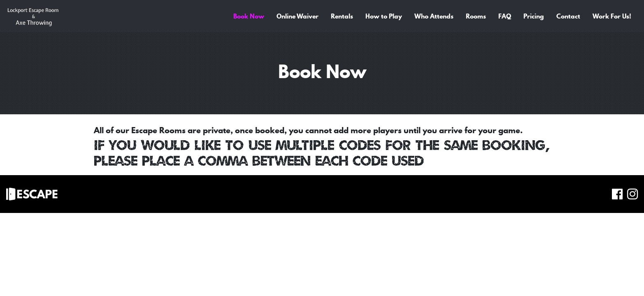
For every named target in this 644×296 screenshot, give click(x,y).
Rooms (476, 16)
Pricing (534, 16)
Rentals (342, 16)
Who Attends (434, 16)
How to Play (384, 16)
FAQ (505, 16)
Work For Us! (612, 16)
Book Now (249, 16)
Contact (568, 16)
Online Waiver (298, 16)
